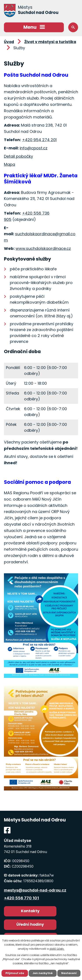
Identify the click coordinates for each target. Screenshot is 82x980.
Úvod (9, 42)
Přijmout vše (15, 973)
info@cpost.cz (34, 148)
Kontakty (30, 911)
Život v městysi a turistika (50, 42)
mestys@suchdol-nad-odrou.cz (35, 890)
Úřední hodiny (30, 924)
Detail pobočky (18, 156)
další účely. (57, 949)
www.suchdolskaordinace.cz (43, 248)
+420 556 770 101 (21, 898)
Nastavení (69, 973)
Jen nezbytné (43, 973)
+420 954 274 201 (39, 140)
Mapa (10, 164)
